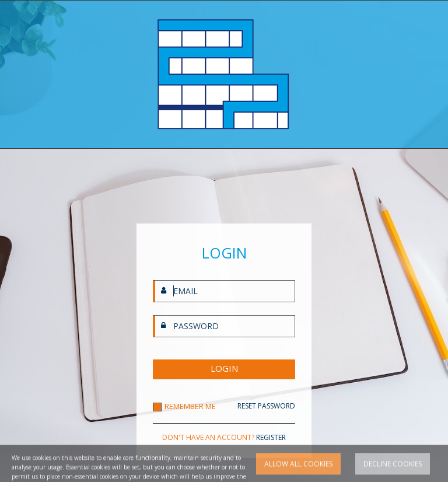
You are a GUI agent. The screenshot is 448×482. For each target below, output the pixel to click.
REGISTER (271, 437)
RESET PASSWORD (266, 406)
